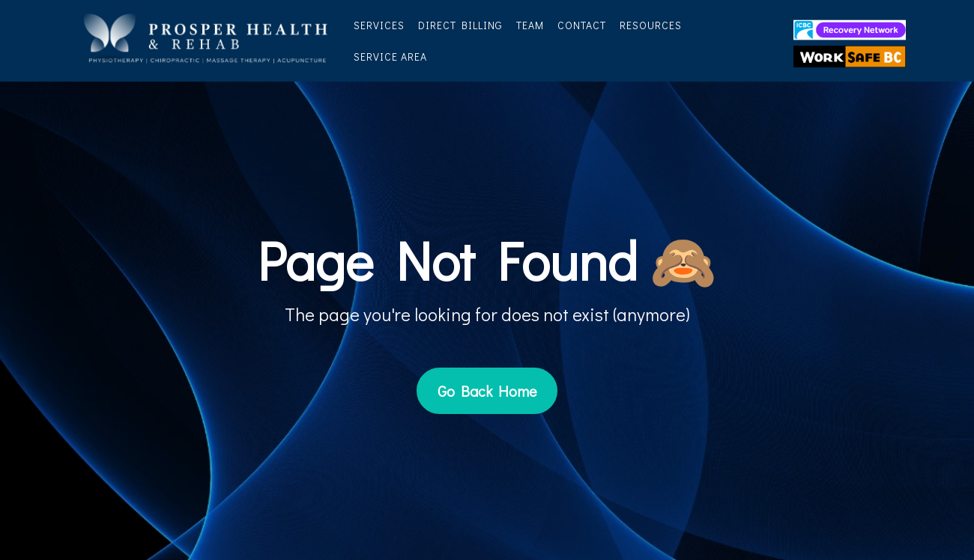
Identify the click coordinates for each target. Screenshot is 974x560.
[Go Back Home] (487, 391)
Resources (651, 25)
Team (530, 25)
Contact (582, 25)
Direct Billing (460, 25)
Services (379, 25)
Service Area (390, 57)
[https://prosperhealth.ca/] (206, 39)
